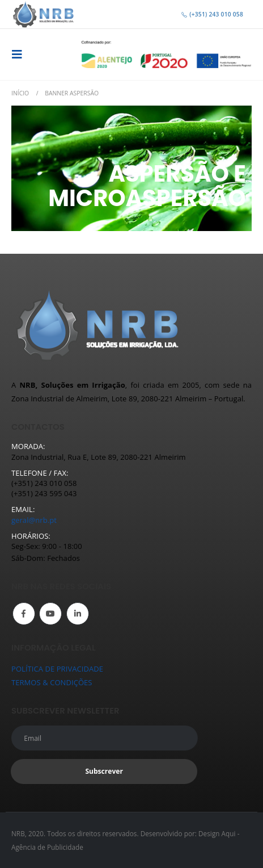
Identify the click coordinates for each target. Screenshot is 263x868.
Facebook (24, 614)
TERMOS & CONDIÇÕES (52, 682)
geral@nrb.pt (34, 520)
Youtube (50, 614)
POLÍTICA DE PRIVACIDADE (57, 669)
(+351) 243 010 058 (212, 14)
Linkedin (78, 614)
